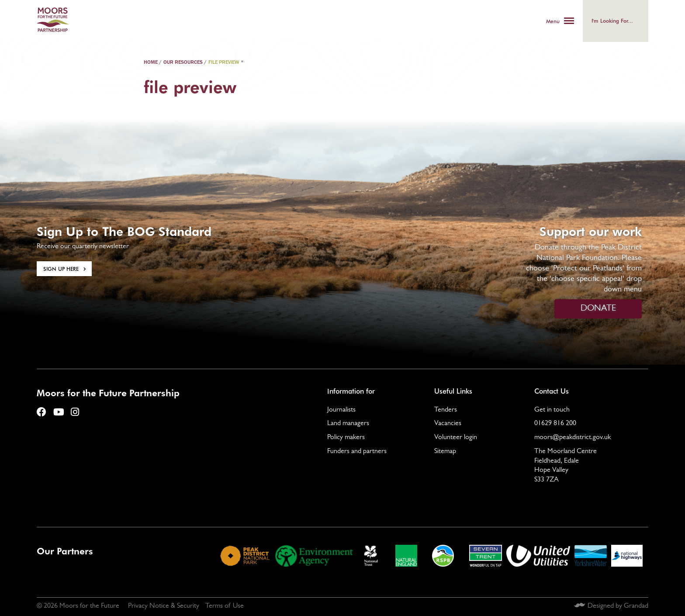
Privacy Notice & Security (164, 606)
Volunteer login (456, 438)
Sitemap (445, 452)
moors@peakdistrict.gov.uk (573, 438)
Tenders (446, 410)
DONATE (598, 309)
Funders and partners (357, 452)
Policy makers (346, 438)
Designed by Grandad (618, 606)
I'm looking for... (612, 21)
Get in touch (552, 410)
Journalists (341, 410)
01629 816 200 (555, 424)
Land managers (348, 424)
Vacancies (448, 424)
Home (151, 62)
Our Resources (183, 62)
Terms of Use (225, 606)
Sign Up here (61, 269)
